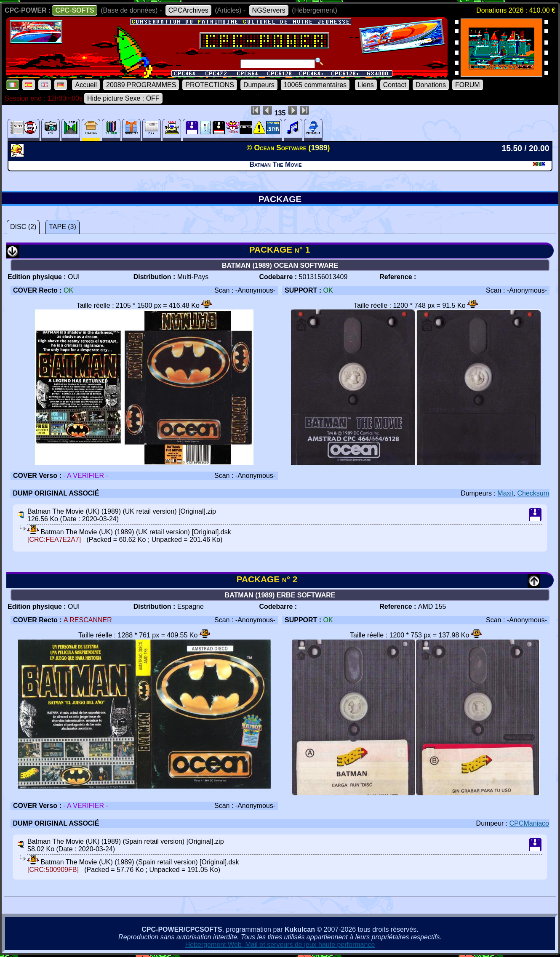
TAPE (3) (63, 227)
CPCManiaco (529, 823)
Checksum (533, 493)
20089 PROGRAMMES (141, 85)
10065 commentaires (315, 85)
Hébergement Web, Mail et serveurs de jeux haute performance (280, 945)
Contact (395, 85)
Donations (431, 85)
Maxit (505, 493)
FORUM (468, 85)
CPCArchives (188, 10)
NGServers (269, 10)
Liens (366, 85)
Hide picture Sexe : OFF (123, 98)
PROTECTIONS (210, 85)
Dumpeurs (259, 85)
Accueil (86, 85)
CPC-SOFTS (75, 10)
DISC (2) (23, 227)
